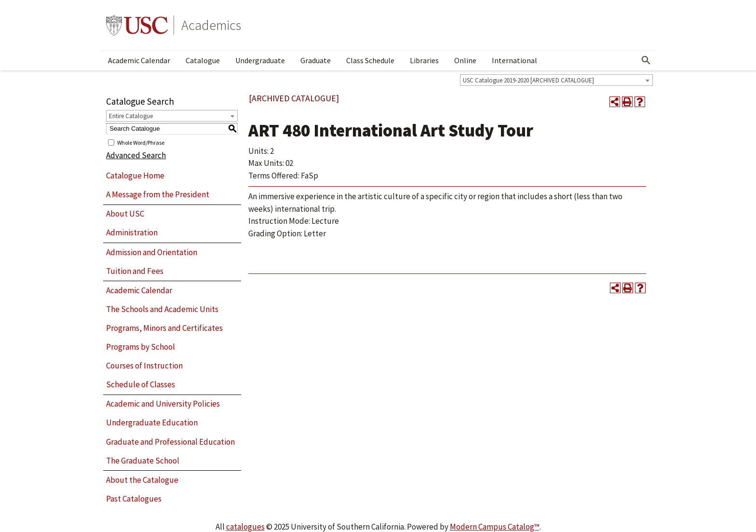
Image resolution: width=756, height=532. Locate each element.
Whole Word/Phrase (141, 142)
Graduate (316, 60)
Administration (132, 232)
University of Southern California (137, 25)
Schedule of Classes (141, 384)
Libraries (424, 60)
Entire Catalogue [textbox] (131, 116)
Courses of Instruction (144, 366)
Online (465, 60)
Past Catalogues (134, 499)
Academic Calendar (139, 60)
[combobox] (556, 80)
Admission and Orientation (152, 252)
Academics (211, 25)
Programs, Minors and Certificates (164, 328)
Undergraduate (260, 60)
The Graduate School (143, 461)
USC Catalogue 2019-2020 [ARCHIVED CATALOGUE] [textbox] (528, 80)
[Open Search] (646, 60)
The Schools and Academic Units (162, 309)
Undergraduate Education (152, 423)
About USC (125, 214)
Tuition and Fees (135, 271)
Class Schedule (370, 60)
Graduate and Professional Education (170, 442)
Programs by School (141, 347)
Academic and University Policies (163, 404)
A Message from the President (158, 194)
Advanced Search (136, 155)
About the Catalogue (142, 480)
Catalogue (203, 60)
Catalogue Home (135, 176)
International (514, 60)
